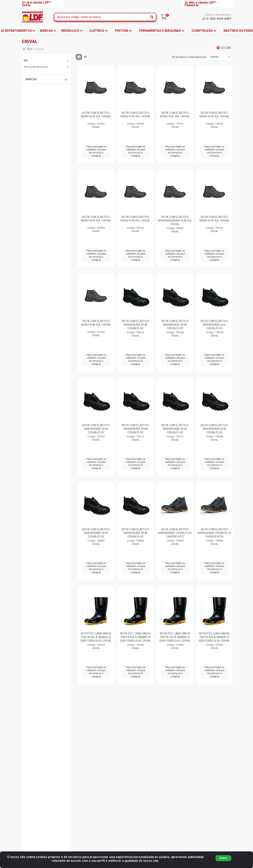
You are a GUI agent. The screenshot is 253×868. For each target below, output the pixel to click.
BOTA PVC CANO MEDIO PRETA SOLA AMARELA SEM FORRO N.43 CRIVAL (214, 637)
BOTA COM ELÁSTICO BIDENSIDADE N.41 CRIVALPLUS (214, 325)
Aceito (223, 858)
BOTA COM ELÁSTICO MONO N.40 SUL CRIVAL (135, 115)
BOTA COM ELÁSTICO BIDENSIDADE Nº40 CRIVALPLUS (175, 325)
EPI (26, 61)
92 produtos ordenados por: (189, 57)
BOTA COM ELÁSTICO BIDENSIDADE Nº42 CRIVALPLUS (135, 325)
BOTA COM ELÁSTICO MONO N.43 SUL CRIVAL (214, 115)
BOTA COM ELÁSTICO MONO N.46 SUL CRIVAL (96, 323)
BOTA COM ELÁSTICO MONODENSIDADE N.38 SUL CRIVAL (175, 221)
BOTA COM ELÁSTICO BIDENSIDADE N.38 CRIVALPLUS (214, 429)
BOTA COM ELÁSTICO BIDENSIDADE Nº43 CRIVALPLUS (175, 429)
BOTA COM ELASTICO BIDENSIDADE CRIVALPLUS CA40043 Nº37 (175, 533)
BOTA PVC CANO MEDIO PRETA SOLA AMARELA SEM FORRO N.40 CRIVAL (136, 637)
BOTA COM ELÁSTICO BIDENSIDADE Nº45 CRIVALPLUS (96, 533)
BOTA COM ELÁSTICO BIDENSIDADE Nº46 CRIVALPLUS (135, 533)
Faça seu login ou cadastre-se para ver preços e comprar (96, 151)
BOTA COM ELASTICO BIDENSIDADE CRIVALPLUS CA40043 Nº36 (214, 533)
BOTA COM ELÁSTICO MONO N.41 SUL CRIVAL (175, 115)
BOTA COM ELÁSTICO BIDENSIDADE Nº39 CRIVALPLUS (96, 429)
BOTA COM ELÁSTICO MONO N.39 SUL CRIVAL (96, 219)
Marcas (46, 79)
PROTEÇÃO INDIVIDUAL (36, 67)
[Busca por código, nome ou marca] (101, 17)
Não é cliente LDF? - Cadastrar (201, 4)
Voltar (224, 48)
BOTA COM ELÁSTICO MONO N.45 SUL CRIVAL (214, 219)
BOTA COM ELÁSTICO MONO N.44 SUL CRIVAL (135, 219)
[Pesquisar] (152, 17)
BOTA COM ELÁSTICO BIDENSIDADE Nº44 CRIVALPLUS (135, 429)
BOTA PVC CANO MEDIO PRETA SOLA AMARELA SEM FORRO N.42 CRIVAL (96, 637)
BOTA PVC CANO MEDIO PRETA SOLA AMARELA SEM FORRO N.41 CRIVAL (175, 637)
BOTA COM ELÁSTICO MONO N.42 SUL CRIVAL (96, 115)
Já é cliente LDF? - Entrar (37, 4)
